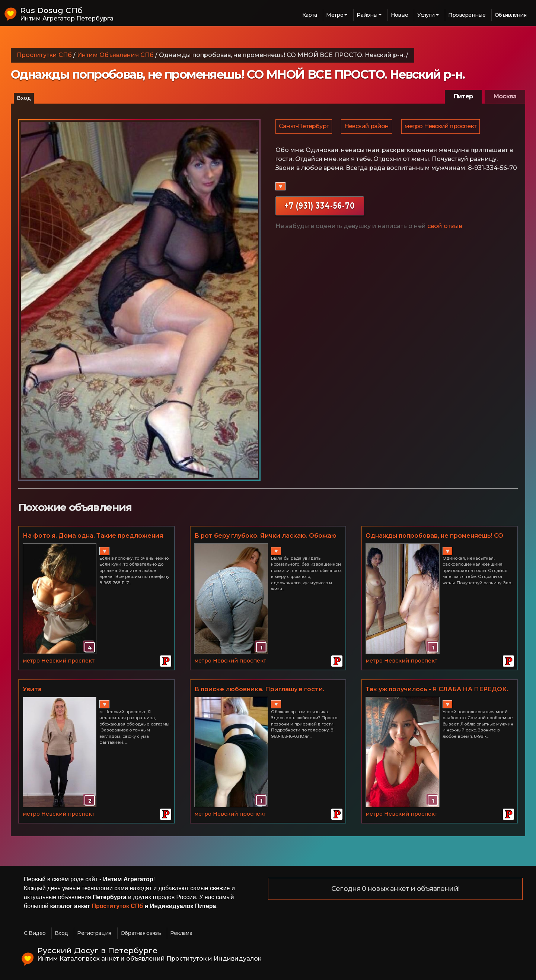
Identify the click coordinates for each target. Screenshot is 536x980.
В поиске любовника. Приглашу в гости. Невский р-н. (259, 690)
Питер (463, 96)
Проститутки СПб (44, 55)
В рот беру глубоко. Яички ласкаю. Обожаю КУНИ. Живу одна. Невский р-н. (265, 536)
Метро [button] (335, 15)
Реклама (181, 933)
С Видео (35, 933)
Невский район (368, 127)
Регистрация (94, 933)
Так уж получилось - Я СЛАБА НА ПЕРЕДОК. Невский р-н (437, 690)
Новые (400, 15)
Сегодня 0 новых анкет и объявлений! (395, 889)
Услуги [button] (426, 15)
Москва (505, 96)
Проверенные (467, 15)
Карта (310, 15)
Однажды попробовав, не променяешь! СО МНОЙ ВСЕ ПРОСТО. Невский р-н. (434, 536)
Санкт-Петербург (304, 127)
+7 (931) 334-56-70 (320, 207)
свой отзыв (445, 228)
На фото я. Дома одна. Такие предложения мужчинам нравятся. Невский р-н (93, 536)
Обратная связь (141, 933)
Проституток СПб (118, 906)
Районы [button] (367, 15)
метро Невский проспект (442, 127)
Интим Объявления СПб (115, 55)
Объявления (511, 15)
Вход (24, 98)
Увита (32, 689)
